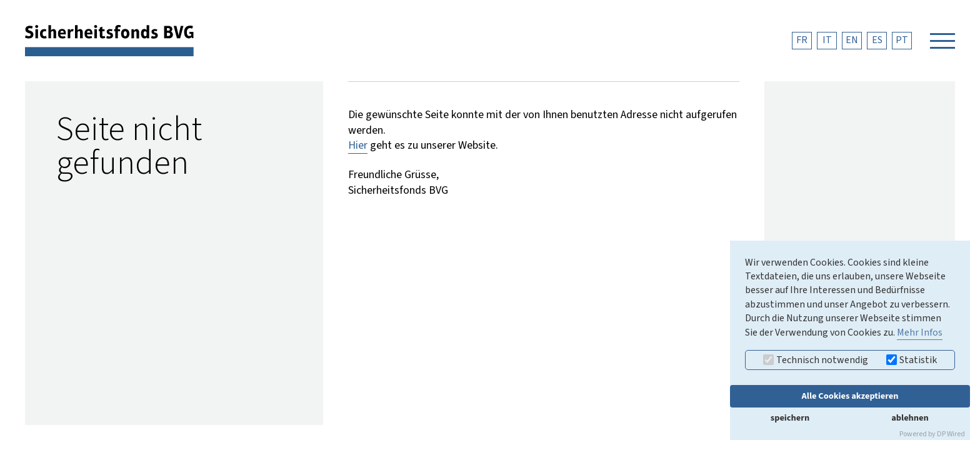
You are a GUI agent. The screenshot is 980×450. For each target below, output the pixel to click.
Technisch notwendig (816, 360)
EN (852, 40)
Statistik (912, 360)
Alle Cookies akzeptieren (850, 396)
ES (877, 40)
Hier (358, 145)
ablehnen (910, 418)
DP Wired (951, 434)
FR (802, 40)
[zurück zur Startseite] (109, 40)
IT (827, 40)
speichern (790, 418)
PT (902, 40)
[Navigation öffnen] (942, 41)
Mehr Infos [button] (920, 332)
